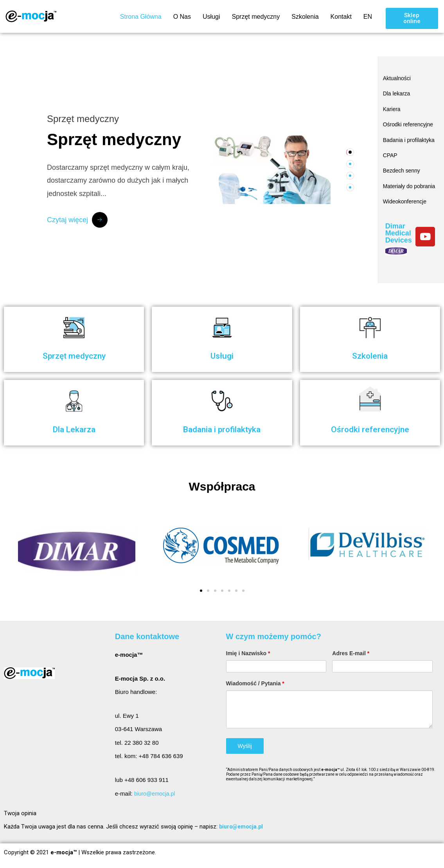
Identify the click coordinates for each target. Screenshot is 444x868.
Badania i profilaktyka (398, 142)
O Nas (182, 17)
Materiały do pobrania (399, 189)
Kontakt (341, 17)
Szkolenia (305, 17)
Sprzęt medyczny (256, 17)
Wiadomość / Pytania (255, 683)
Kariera (392, 107)
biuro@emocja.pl (156, 793)
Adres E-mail (351, 653)
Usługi (211, 17)
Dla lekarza (398, 92)
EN (368, 17)
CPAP (391, 158)
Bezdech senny (403, 172)
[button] (412, 18)
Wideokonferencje (406, 205)
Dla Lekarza (74, 429)
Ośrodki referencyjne (399, 123)
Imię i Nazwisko (248, 653)
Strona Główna (141, 17)
